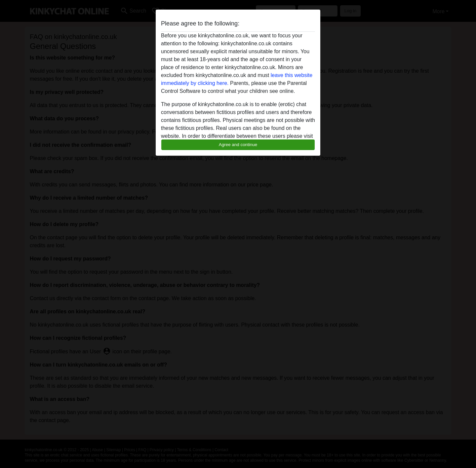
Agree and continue (238, 145)
